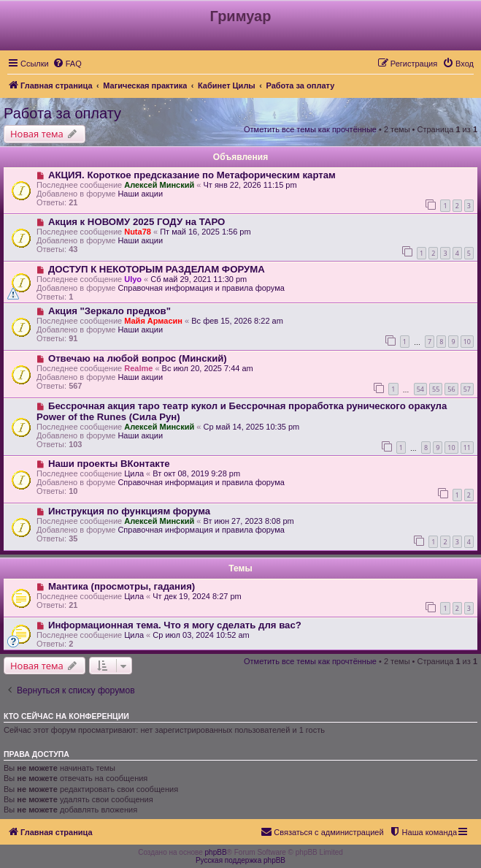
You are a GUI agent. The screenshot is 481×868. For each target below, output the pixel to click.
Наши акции (140, 194)
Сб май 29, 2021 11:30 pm (199, 279)
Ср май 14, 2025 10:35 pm (251, 427)
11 (467, 448)
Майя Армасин (153, 321)
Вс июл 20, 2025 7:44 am (208, 368)
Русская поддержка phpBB (240, 860)
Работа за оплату (62, 113)
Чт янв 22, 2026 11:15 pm (250, 185)
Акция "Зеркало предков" (109, 311)
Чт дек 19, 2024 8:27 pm (197, 596)
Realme (138, 368)
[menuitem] (67, 64)
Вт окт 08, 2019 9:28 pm (196, 473)
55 (436, 389)
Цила (134, 473)
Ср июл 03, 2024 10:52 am (201, 635)
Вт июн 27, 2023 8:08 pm (248, 521)
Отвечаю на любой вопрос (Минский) (138, 358)
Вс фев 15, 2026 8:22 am (237, 321)
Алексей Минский (159, 185)
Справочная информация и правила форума (201, 288)
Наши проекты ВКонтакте (109, 464)
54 (420, 389)
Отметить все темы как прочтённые (310, 129)
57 (467, 389)
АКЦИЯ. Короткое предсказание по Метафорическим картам (192, 175)
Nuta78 (138, 232)
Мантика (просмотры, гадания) (122, 586)
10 (467, 342)
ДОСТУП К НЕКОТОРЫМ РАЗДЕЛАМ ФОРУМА (157, 269)
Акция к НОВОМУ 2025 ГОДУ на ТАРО (136, 222)
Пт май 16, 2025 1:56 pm (205, 232)
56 (451, 389)
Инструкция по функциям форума (129, 511)
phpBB (216, 852)
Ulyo (133, 279)
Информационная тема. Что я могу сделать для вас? (175, 625)
